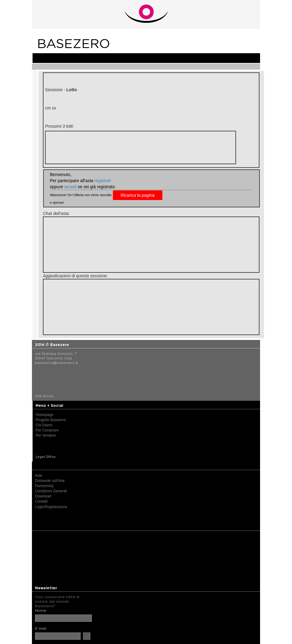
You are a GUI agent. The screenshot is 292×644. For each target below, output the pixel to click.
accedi (70, 187)
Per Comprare (47, 430)
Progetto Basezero (51, 420)
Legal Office (46, 457)
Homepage (45, 415)
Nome (41, 611)
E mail (41, 628)
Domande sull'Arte (50, 481)
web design (44, 396)
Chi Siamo (44, 425)
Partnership (44, 486)
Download (43, 496)
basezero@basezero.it (57, 363)
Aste (39, 476)
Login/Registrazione (51, 507)
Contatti (41, 501)
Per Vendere (46, 435)
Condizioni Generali (51, 491)
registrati (103, 181)
